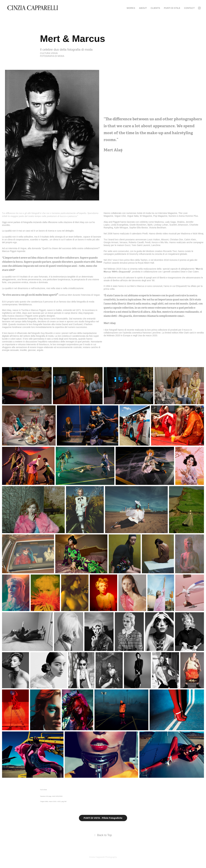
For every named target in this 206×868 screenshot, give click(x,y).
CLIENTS (155, 8)
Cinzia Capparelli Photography (103, 857)
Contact (189, 8)
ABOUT (143, 8)
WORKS (131, 8)
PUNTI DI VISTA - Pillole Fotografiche (103, 818)
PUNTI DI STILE (172, 8)
